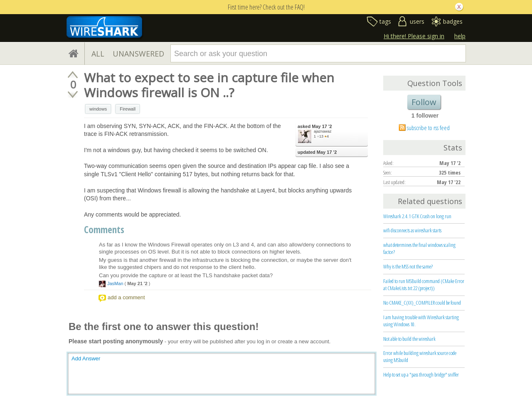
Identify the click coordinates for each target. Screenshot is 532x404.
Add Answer (86, 358)
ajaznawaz (323, 131)
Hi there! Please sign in (414, 36)
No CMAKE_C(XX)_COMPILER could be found (422, 303)
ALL (98, 54)
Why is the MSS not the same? (408, 266)
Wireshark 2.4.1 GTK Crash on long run (417, 216)
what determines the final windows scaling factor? (419, 248)
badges (453, 21)
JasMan (115, 283)
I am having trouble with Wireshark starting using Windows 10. (421, 321)
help (460, 36)
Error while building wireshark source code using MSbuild (420, 356)
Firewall (128, 109)
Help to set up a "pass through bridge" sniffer (421, 374)
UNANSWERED (138, 54)
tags (385, 21)
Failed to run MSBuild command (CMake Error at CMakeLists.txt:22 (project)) (424, 285)
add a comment (126, 297)
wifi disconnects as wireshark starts (412, 230)
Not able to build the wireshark (409, 339)
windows (98, 109)
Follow (424, 102)
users (417, 21)
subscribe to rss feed (428, 128)
